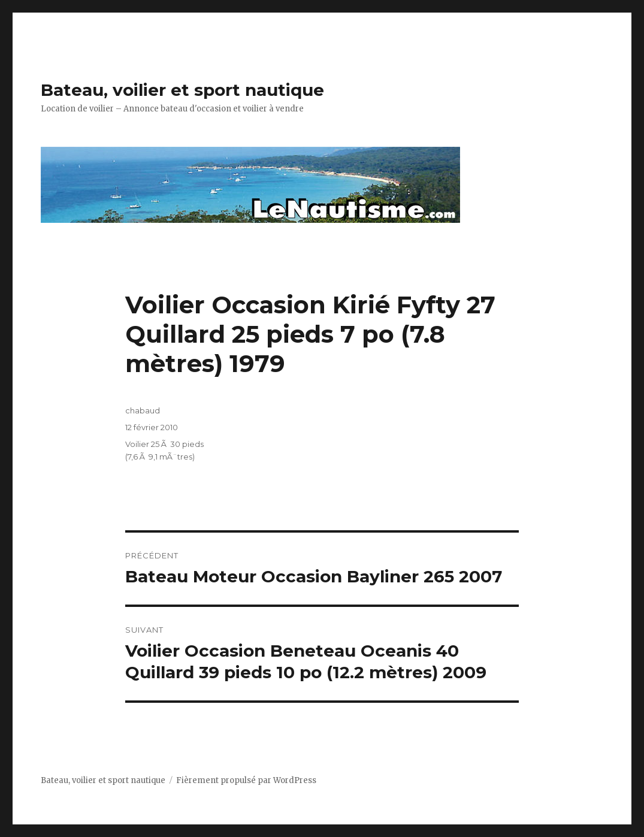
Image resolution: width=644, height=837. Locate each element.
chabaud (143, 410)
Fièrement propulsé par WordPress (246, 780)
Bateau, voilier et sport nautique (182, 90)
